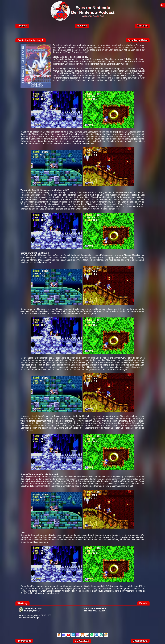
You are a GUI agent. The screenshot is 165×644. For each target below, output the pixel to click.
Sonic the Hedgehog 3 (31, 40)
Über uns (142, 26)
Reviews (82, 26)
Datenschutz (140, 641)
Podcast (22, 26)
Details (143, 603)
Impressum (24, 641)
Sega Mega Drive (138, 40)
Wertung (22, 603)
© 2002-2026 (82, 641)
